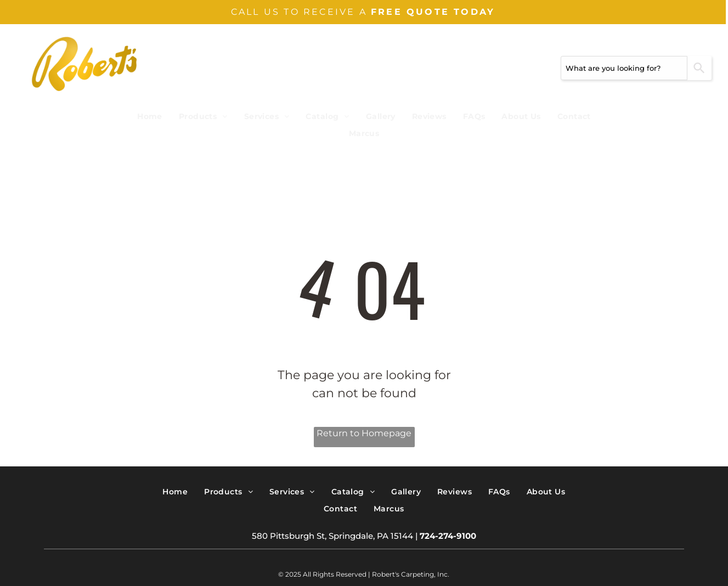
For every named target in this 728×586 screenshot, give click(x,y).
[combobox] (624, 68)
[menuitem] (150, 117)
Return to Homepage (364, 433)
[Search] (699, 68)
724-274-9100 (448, 536)
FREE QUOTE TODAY (433, 12)
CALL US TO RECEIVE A (299, 12)
